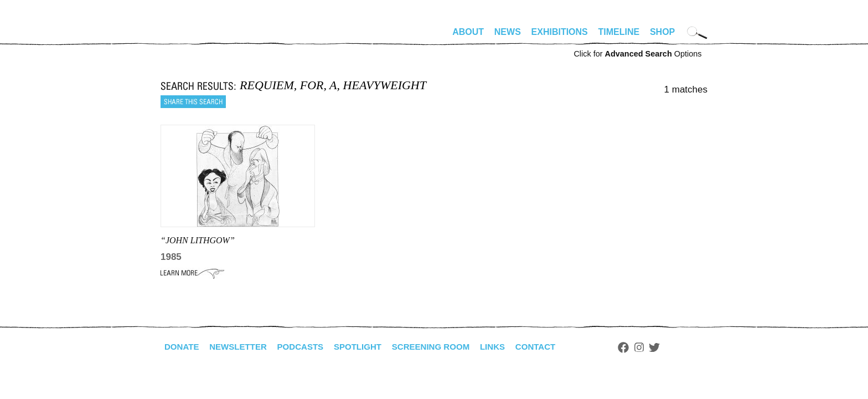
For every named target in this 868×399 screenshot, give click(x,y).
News (508, 32)
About (468, 32)
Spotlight (368, 347)
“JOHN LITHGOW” (198, 240)
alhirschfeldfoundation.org (194, 37)
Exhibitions (560, 32)
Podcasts (308, 347)
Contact (555, 347)
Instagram (660, 347)
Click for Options (637, 54)
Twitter (675, 347)
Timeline (619, 32)
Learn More (192, 273)
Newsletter (242, 347)
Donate (183, 347)
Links (510, 347)
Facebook (644, 347)
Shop (662, 32)
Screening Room (445, 347)
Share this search (193, 102)
